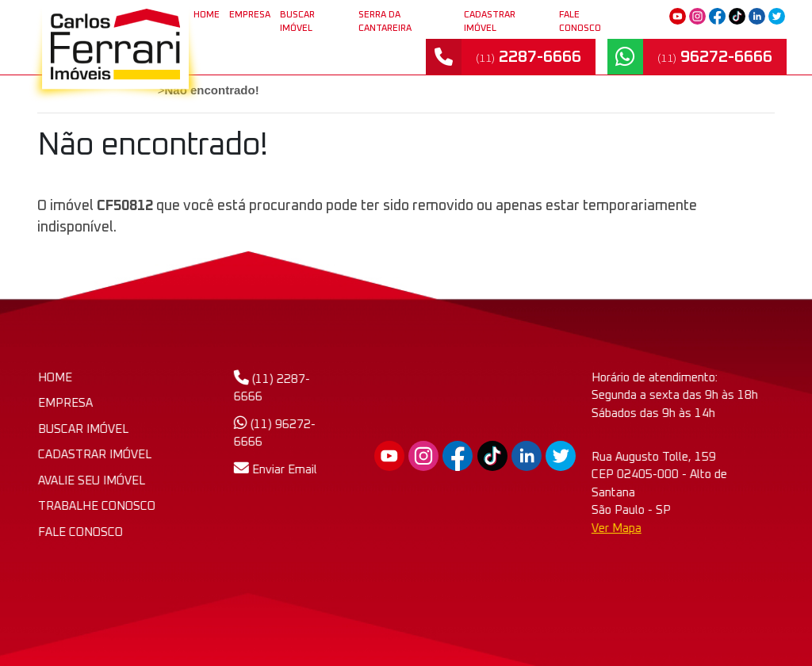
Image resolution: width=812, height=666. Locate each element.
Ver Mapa (709, 528)
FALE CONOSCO (580, 21)
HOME (58, 378)
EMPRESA (250, 15)
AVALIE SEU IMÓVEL (95, 481)
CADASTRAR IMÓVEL (490, 21)
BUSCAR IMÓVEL (297, 21)
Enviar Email (248, 470)
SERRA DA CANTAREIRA (385, 21)
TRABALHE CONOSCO (100, 506)
